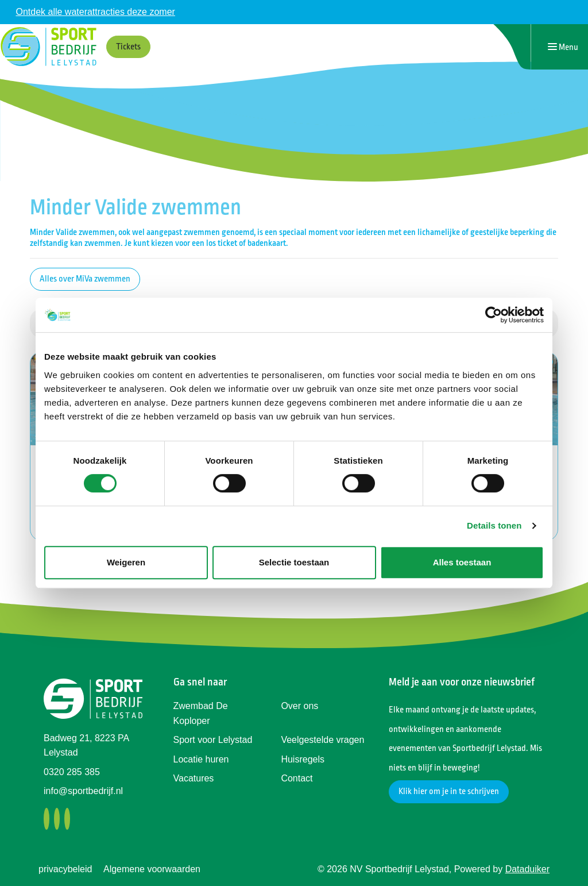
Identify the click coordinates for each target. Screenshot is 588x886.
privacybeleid (65, 869)
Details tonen (494, 525)
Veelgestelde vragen (322, 740)
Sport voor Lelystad (213, 740)
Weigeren (126, 562)
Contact (297, 778)
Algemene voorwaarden (152, 869)
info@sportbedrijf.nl (83, 791)
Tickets (128, 47)
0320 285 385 (72, 772)
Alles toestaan (462, 562)
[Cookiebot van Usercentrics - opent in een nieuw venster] (494, 315)
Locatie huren (201, 759)
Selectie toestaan (294, 562)
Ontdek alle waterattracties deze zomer (95, 12)
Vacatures (194, 778)
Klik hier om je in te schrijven (449, 791)
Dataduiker (527, 869)
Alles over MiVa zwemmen (85, 279)
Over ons (299, 706)
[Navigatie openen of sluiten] (563, 47)
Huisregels (303, 759)
